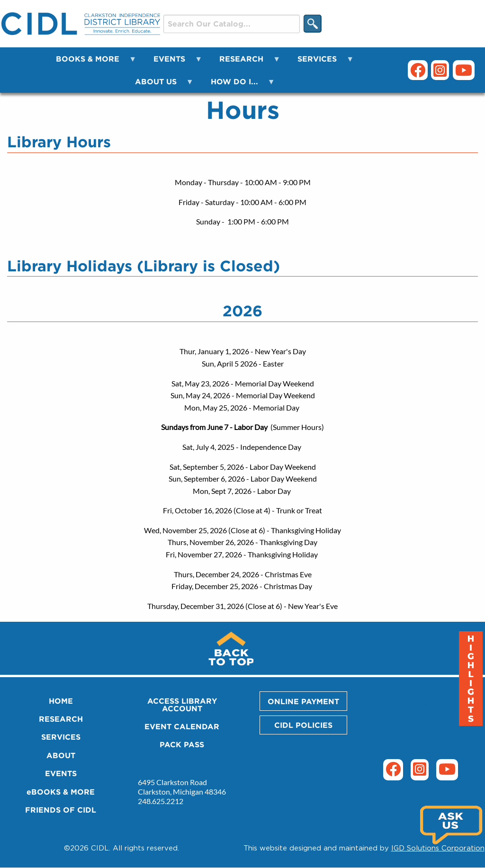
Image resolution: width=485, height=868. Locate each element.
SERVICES (61, 737)
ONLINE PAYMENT (303, 701)
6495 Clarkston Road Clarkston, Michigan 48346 (182, 787)
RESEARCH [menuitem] (244, 62)
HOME (61, 701)
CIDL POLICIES (303, 725)
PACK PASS (182, 744)
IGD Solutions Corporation (438, 848)
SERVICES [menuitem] (320, 62)
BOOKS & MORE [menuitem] (90, 62)
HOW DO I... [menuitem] (237, 85)
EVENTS (61, 773)
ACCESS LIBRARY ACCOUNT (182, 705)
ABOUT (61, 755)
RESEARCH (61, 719)
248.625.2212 (161, 801)
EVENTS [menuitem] (172, 62)
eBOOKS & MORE (61, 792)
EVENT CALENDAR (182, 726)
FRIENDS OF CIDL (61, 810)
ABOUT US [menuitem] (159, 85)
